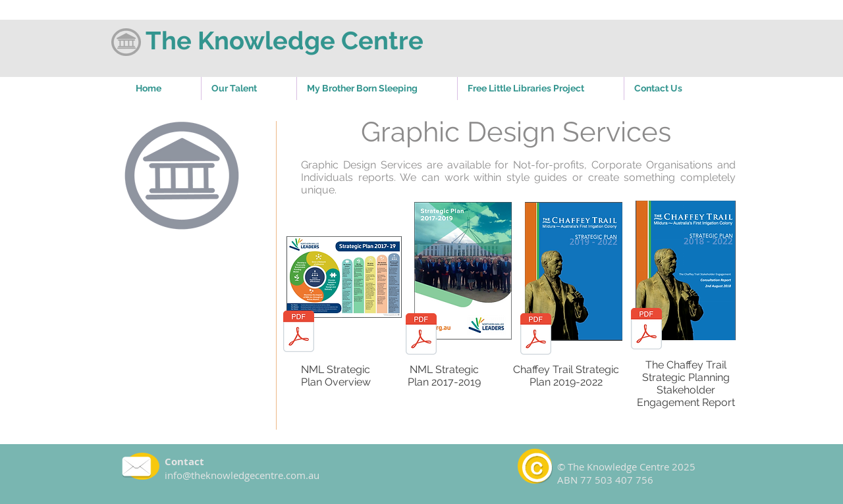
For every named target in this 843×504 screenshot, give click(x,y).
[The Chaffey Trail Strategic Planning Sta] (646, 330)
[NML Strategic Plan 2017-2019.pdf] (421, 336)
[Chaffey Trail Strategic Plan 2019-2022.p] (536, 336)
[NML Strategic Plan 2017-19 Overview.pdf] (299, 333)
